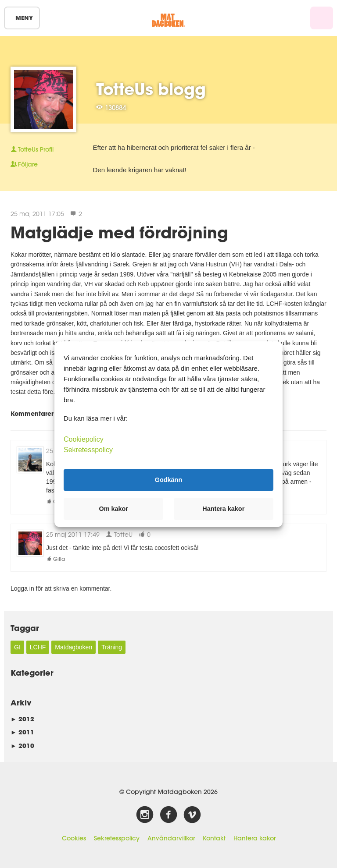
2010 (22, 746)
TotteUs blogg (151, 89)
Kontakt (214, 838)
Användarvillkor (171, 838)
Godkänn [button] (168, 480)
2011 (22, 732)
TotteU (119, 534)
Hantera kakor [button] (223, 509)
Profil (32, 149)
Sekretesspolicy (117, 838)
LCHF (38, 647)
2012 (22, 719)
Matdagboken (73, 647)
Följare (24, 164)
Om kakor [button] (114, 509)
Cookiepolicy (84, 439)
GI (17, 647)
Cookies (74, 838)
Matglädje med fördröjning (119, 232)
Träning (112, 647)
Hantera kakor (255, 838)
